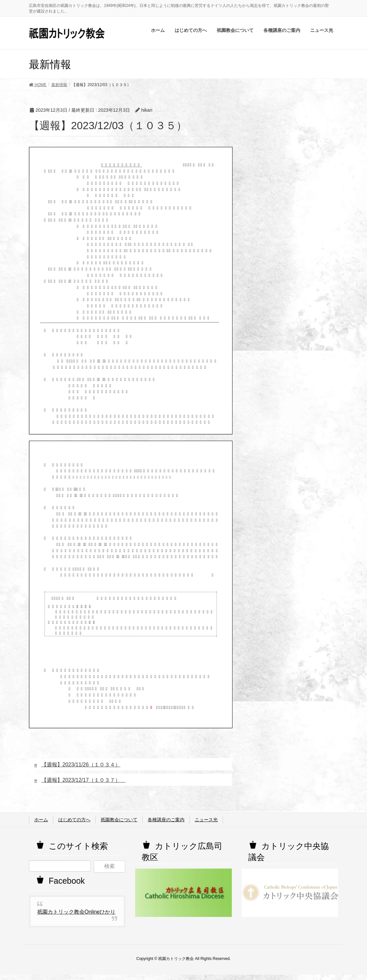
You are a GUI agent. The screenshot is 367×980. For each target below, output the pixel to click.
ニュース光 (206, 820)
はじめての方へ (74, 820)
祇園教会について (119, 820)
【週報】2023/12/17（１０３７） (84, 780)
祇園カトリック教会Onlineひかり (76, 912)
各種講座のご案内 (166, 820)
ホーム (41, 820)
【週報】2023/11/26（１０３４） (81, 765)
